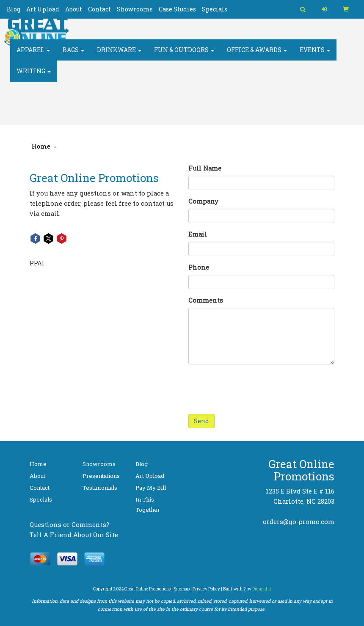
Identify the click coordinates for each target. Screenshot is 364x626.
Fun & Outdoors (184, 55)
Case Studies (177, 9)
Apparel (33, 55)
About (74, 9)
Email (198, 234)
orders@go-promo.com (299, 522)
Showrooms (135, 9)
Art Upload (43, 9)
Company (203, 201)
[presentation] (253, 387)
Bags (73, 55)
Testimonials (100, 488)
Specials (215, 9)
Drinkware (119, 55)
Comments (206, 300)
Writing (34, 76)
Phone (199, 267)
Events (315, 55)
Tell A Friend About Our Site (74, 535)
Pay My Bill (151, 488)
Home (41, 146)
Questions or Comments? (69, 525)
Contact (99, 9)
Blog (14, 9)
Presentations (101, 476)
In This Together (148, 505)
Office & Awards (257, 55)
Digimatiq (262, 589)
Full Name (205, 168)
